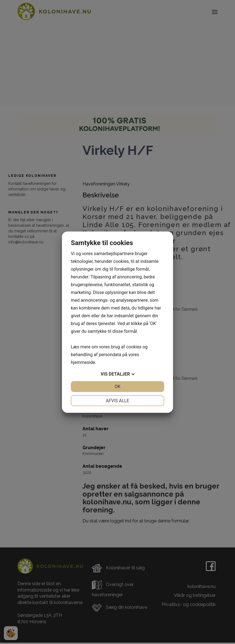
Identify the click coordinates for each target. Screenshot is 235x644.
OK (117, 387)
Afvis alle (117, 401)
